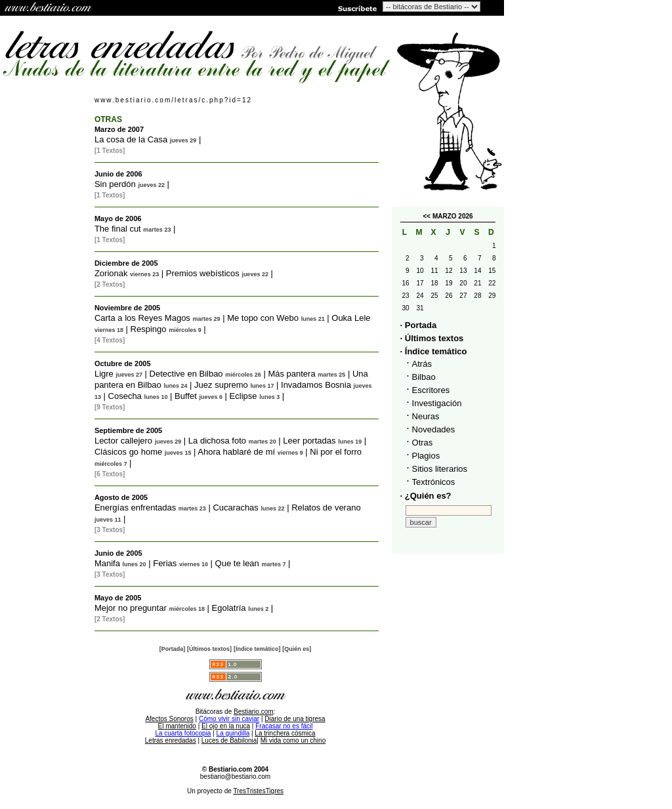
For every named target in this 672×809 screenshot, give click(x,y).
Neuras (426, 416)
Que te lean (237, 563)
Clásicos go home (128, 452)
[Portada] (173, 649)
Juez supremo (221, 385)
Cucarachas (235, 508)
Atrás (422, 364)
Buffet (186, 396)
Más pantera (291, 374)
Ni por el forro (336, 452)
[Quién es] (297, 649)
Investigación (437, 403)
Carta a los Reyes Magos (142, 318)
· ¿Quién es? (426, 496)
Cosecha (125, 396)
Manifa (107, 563)
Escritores (431, 390)
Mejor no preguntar (131, 608)
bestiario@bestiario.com (235, 777)
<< (427, 216)
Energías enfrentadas (135, 508)
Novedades (434, 429)
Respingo (149, 329)
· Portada (419, 325)
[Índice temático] (257, 649)
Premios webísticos (203, 273)
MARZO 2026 (453, 216)
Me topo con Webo (263, 318)
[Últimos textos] (209, 649)
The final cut (118, 229)
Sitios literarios (440, 469)
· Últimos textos (432, 338)
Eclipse (243, 396)
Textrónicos (434, 482)
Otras (423, 443)
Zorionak (111, 273)
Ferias (165, 563)
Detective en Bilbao (186, 374)
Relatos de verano (326, 508)
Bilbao (424, 377)
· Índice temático (434, 351)
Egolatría (229, 608)
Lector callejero (123, 441)
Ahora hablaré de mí (236, 452)
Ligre (104, 374)
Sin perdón (115, 184)
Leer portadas (309, 441)
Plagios (426, 456)
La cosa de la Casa (131, 139)
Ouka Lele (351, 318)
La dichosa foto (217, 441)
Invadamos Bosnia (316, 385)
